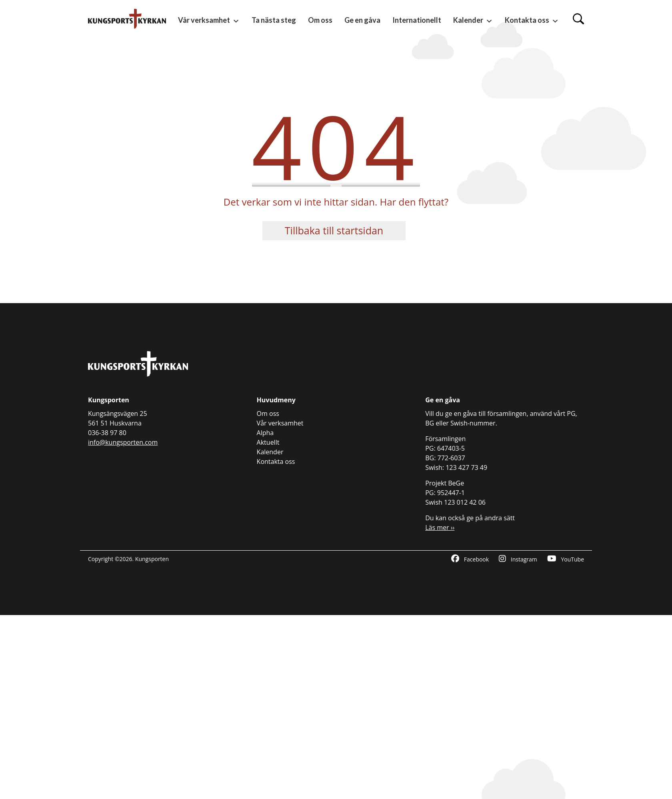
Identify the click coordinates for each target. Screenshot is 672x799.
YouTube (566, 559)
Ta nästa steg (274, 20)
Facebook (470, 559)
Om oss (320, 20)
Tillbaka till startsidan (334, 230)
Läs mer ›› (440, 527)
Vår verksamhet (209, 21)
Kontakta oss (532, 21)
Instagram (518, 559)
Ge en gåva (362, 20)
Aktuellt (268, 442)
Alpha (265, 433)
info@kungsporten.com (123, 442)
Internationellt (417, 20)
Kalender (473, 21)
